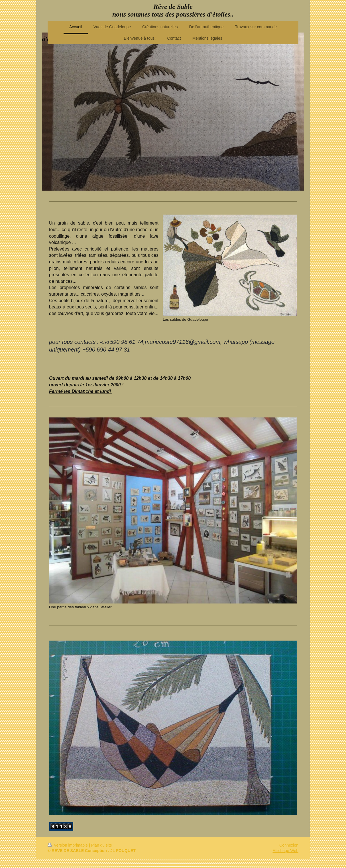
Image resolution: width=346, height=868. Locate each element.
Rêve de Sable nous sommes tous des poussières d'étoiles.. (173, 10)
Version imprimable (68, 845)
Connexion (289, 845)
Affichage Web (285, 851)
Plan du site (102, 845)
